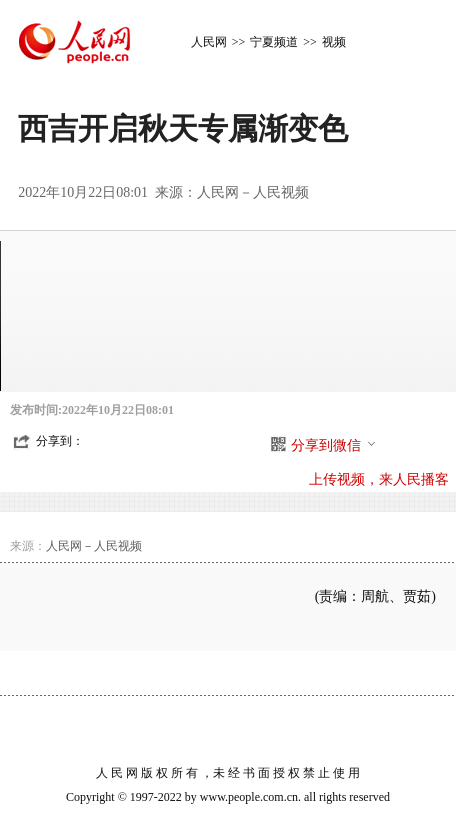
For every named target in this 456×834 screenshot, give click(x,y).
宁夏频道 (274, 42)
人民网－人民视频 (253, 192)
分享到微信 (334, 445)
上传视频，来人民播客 (379, 479)
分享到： (60, 441)
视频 (334, 42)
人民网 (209, 42)
